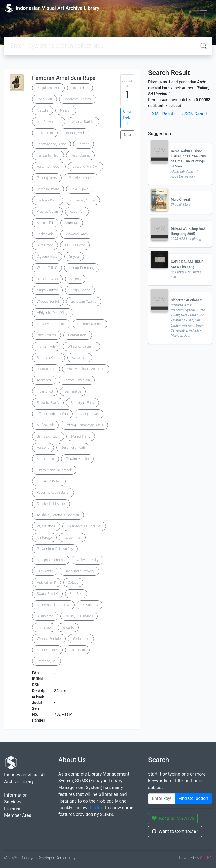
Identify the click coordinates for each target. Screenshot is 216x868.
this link (96, 808)
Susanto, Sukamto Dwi (53, 605)
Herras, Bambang (82, 268)
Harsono (43, 448)
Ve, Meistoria (46, 526)
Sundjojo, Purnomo (51, 560)
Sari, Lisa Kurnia (49, 358)
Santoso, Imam (48, 189)
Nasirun (66, 110)
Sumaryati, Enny (82, 403)
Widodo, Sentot (48, 302)
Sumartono (45, 245)
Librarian (13, 809)
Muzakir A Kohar (49, 481)
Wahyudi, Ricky (87, 560)
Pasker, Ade (45, 234)
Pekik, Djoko (80, 189)
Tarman (84, 144)
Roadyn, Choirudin (77, 380)
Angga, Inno (46, 459)
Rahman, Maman (90, 324)
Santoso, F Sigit (48, 436)
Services (13, 802)
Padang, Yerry (47, 178)
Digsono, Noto (47, 257)
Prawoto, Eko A (48, 403)
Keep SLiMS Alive (173, 818)
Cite (127, 135)
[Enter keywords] (162, 799)
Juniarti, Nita (46, 369)
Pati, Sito (76, 594)
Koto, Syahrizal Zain (51, 324)
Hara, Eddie (80, 88)
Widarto (68, 627)
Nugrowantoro (47, 290)
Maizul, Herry (81, 436)
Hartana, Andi (75, 133)
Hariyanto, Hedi (48, 155)
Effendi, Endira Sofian (52, 414)
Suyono (75, 279)
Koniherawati (78, 335)
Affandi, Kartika (83, 122)
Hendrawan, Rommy (79, 571)
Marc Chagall (181, 200)
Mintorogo (44, 538)
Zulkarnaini (45, 133)
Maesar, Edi (45, 223)
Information (16, 795)
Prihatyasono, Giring (51, 144)
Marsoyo (72, 223)
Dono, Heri (44, 99)
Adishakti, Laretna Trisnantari (58, 515)
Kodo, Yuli (77, 212)
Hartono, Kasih (48, 200)
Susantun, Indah (73, 448)
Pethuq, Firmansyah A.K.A (84, 425)
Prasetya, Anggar (81, 178)
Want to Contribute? (175, 831)
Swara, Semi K (47, 594)
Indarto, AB (45, 391)
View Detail (127, 118)
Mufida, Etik (45, 425)
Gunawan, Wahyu (84, 302)
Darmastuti (73, 391)
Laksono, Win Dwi (85, 167)
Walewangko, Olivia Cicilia (86, 369)
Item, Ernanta (47, 335)
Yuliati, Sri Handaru (79, 616)
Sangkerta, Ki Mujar (51, 504)
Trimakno (44, 627)
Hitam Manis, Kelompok (54, 470)
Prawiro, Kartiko (77, 459)
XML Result (163, 114)
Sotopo (73, 583)
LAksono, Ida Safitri (82, 346)
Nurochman (72, 538)
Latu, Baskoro (75, 245)
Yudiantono (81, 639)
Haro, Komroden (49, 167)
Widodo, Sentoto (49, 639)
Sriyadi (74, 257)
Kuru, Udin (77, 650)
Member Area (18, 815)
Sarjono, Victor (48, 650)
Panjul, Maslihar (48, 88)
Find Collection (193, 798)
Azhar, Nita (80, 358)
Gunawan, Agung (83, 200)
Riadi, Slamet (80, 155)
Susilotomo (45, 616)
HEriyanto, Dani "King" (53, 313)
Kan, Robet (45, 571)
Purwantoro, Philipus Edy (55, 549)
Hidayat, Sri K (47, 583)
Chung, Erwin (89, 414)
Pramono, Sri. (47, 661)
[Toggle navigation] (204, 8)
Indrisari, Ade (46, 346)
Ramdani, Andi (47, 279)
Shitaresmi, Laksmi (78, 99)
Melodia (43, 110)
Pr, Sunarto (90, 605)
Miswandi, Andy (77, 234)
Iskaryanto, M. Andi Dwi (84, 526)
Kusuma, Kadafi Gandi (53, 493)
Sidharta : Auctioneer (187, 300)
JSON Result (194, 114)
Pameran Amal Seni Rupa (64, 78)
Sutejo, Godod (80, 290)
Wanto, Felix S (47, 268)
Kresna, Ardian (47, 212)
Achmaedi (44, 380)
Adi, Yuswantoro (49, 122)
